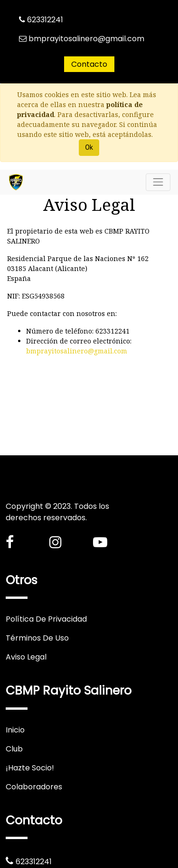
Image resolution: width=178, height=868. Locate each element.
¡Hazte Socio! (30, 768)
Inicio (15, 730)
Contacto (89, 64)
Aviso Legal (26, 657)
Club (14, 749)
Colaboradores (34, 787)
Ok (89, 147)
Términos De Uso (37, 638)
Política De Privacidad (46, 619)
